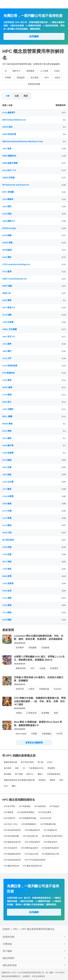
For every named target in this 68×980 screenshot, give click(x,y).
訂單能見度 (32, 713)
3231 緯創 (7, 612)
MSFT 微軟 (7, 286)
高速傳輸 (45, 713)
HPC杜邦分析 (46, 818)
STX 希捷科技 (9, 373)
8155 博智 (7, 431)
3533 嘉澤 (7, 272)
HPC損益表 (54, 806)
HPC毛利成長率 (10, 848)
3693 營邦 (7, 207)
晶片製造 (35, 78)
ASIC (6, 786)
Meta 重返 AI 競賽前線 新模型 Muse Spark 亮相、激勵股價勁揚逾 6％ (38, 724)
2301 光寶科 (8, 409)
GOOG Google (9, 228)
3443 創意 (7, 475)
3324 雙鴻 (7, 395)
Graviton (58, 689)
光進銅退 (45, 648)
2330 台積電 (8, 496)
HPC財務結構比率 (32, 830)
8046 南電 (7, 576)
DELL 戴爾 (7, 416)
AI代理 (59, 734)
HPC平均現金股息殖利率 (35, 860)
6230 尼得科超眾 (10, 366)
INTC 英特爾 (8, 192)
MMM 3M (7, 293)
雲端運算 (30, 71)
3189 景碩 (7, 380)
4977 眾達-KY (9, 308)
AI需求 (31, 689)
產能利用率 (21, 668)
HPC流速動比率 (50, 830)
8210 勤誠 (7, 460)
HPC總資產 (9, 812)
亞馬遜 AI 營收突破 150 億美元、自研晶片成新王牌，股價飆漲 (39, 679)
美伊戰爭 (20, 648)
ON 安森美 (7, 250)
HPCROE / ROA (11, 824)
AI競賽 (34, 734)
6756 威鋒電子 (9, 113)
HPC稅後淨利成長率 (50, 848)
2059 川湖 (7, 533)
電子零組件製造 (27, 762)
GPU (47, 78)
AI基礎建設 (47, 734)
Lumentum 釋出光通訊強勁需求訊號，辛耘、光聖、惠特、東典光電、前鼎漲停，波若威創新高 (39, 637)
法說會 (43, 668)
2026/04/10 (20, 643)
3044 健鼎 (7, 504)
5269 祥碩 (7, 214)
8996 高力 (7, 402)
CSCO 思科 (7, 127)
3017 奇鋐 (7, 562)
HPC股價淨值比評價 (50, 854)
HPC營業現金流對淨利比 (52, 836)
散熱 (56, 713)
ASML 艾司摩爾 (9, 329)
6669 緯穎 (7, 620)
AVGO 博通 (7, 243)
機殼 (14, 786)
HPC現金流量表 (45, 812)
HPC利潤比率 (9, 818)
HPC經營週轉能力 (29, 824)
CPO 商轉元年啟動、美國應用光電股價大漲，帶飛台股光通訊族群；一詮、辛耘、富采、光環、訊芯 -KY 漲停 (40, 701)
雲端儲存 (21, 78)
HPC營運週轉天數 (48, 824)
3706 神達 (7, 547)
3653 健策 (7, 438)
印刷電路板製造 (54, 774)
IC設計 (57, 71)
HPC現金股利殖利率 (12, 860)
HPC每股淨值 (40, 806)
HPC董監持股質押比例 (32, 866)
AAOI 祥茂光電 (9, 134)
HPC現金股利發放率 (12, 830)
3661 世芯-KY (9, 337)
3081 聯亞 (7, 351)
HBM (61, 780)
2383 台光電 (8, 482)
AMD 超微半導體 (10, 163)
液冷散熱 (8, 768)
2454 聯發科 (8, 199)
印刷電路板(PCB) (36, 768)
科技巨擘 (20, 689)
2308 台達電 (8, 322)
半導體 (8, 78)
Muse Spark (21, 734)
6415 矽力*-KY (9, 170)
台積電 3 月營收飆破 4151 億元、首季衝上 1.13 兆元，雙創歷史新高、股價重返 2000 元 (39, 658)
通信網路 (8, 774)
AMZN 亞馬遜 (8, 178)
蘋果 (17, 768)
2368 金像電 (8, 453)
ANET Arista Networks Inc (15, 279)
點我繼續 (34, 36)
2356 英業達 (8, 583)
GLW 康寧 (7, 300)
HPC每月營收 (9, 806)
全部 (8, 96)
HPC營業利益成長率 (29, 848)
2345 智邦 (7, 569)
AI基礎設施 (44, 689)
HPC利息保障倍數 (11, 836)
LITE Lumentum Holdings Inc (16, 264)
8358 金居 (7, 591)
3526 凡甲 (7, 358)
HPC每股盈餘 (25, 806)
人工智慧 (44, 71)
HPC (33, 668)
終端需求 (54, 668)
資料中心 (16, 71)
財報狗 (6, 929)
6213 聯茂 (7, 525)
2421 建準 (7, 344)
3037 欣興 (7, 467)
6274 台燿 (7, 511)
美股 (26, 96)
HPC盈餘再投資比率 (12, 842)
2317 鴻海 (7, 598)
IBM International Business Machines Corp (23, 141)
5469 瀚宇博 (8, 446)
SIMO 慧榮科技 (9, 156)
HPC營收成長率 (50, 842)
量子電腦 (19, 774)
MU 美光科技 (8, 540)
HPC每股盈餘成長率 (12, 854)
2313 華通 (7, 518)
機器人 (40, 774)
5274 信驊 (7, 315)
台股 (17, 96)
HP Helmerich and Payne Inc (16, 185)
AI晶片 (58, 78)
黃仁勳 (40, 762)
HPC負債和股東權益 (26, 812)
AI (6, 71)
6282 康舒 (7, 257)
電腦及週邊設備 (10, 762)
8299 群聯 (7, 235)
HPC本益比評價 (31, 854)
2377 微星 (7, 489)
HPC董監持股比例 (11, 866)
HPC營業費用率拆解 (27, 818)
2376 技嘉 (7, 554)
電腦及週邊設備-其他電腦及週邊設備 (19, 780)
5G (24, 768)
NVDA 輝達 (7, 424)
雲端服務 (33, 648)
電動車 (52, 780)
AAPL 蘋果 (7, 387)
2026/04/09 (20, 708)
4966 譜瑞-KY (9, 221)
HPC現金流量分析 (30, 836)
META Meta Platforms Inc (14, 120)
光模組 (19, 713)
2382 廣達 (7, 605)
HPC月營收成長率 (32, 842)
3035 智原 (7, 149)
